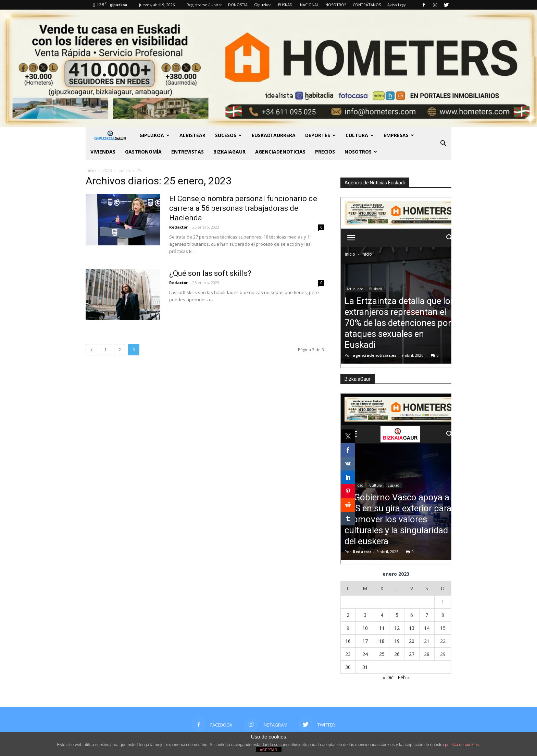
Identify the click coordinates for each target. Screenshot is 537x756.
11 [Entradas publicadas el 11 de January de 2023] (382, 628)
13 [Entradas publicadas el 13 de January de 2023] (412, 628)
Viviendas (103, 152)
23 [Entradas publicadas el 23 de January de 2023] (348, 654)
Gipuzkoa (263, 5)
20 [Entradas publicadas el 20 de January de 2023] (412, 641)
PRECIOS (325, 152)
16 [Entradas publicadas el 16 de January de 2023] (348, 641)
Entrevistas (188, 152)
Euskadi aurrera (274, 135)
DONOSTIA (238, 5)
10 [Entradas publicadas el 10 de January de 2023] (365, 628)
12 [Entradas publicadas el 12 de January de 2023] (397, 628)
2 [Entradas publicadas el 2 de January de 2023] (348, 615)
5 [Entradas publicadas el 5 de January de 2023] (397, 615)
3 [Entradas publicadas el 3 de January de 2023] (365, 615)
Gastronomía (143, 152)
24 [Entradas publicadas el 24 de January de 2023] (365, 654)
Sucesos (228, 135)
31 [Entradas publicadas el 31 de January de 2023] (365, 667)
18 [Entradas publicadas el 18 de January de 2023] (382, 641)
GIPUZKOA (154, 135)
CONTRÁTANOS (367, 5)
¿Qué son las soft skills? (210, 273)
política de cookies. (462, 745)
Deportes (320, 135)
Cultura (360, 135)
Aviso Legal (397, 5)
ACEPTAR (268, 750)
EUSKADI (286, 5)
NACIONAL (309, 5)
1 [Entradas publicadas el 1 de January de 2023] (443, 602)
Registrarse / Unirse (205, 5)
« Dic (388, 677)
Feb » (404, 677)
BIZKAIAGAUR (229, 152)
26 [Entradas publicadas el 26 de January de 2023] (397, 654)
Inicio (91, 170)
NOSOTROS (336, 5)
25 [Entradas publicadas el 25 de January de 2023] (382, 654)
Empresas (399, 135)
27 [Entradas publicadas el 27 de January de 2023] (412, 654)
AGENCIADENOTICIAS (280, 152)
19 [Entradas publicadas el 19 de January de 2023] (397, 641)
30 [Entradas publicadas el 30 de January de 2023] (348, 667)
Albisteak (192, 135)
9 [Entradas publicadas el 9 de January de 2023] (348, 628)
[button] (443, 144)
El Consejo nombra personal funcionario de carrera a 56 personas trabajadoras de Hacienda (243, 208)
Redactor (178, 227)
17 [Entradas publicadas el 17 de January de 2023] (365, 641)
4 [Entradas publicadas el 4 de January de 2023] (382, 615)
